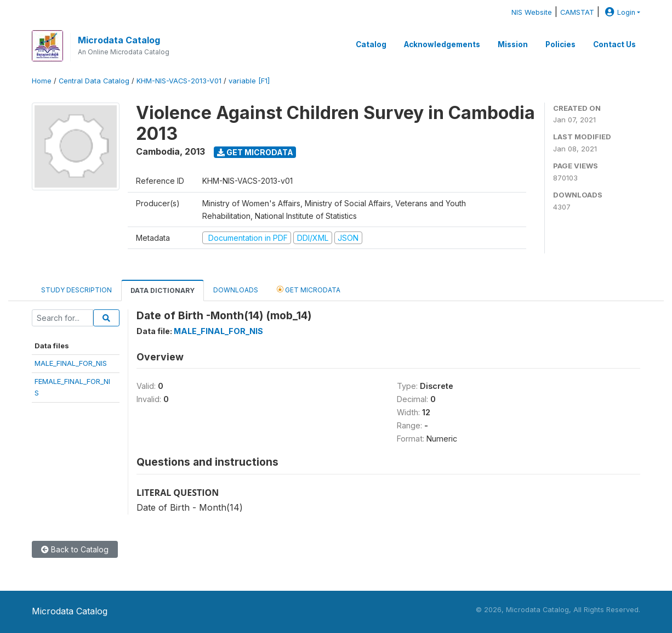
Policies (560, 44)
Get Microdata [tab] (309, 289)
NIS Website (532, 12)
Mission (513, 44)
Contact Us (614, 44)
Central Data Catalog (94, 81)
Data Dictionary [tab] (163, 290)
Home (42, 81)
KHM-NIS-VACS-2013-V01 (179, 81)
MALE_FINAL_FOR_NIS (71, 363)
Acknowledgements (442, 44)
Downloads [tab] (236, 290)
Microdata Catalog (119, 40)
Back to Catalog (75, 549)
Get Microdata (255, 152)
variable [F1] (249, 81)
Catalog (371, 44)
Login (619, 12)
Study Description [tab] (76, 290)
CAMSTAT (577, 12)
